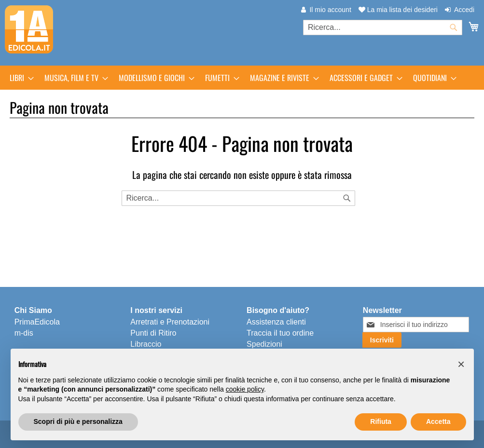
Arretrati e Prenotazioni (170, 322)
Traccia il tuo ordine (280, 333)
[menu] (242, 78)
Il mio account (330, 10)
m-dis (24, 333)
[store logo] (29, 29)
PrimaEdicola (37, 322)
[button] (461, 364)
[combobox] (383, 27)
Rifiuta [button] (381, 421)
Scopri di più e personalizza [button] (78, 421)
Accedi (464, 10)
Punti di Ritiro (153, 333)
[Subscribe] (382, 340)
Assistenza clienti (276, 322)
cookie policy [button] (245, 389)
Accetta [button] (438, 421)
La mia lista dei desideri (398, 10)
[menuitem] (19, 78)
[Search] (347, 198)
